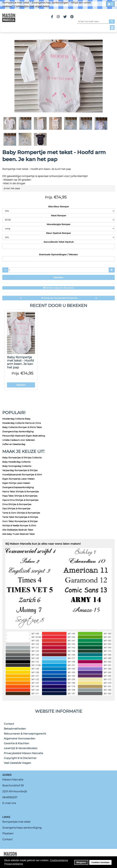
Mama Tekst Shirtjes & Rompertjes (21, 492)
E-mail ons (9, 803)
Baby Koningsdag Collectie (17, 466)
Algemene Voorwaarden (20, 738)
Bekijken (21, 385)
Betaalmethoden (15, 729)
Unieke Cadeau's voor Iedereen (19, 440)
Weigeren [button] (81, 862)
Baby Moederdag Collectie (16, 462)
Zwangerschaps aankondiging (22, 828)
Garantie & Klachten (17, 743)
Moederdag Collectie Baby (16, 419)
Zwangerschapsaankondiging (18, 487)
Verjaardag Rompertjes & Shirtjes (20, 470)
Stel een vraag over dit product (59, 288)
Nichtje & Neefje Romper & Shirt (19, 526)
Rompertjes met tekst (16, 822)
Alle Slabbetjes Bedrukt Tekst (18, 530)
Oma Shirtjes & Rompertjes (17, 504)
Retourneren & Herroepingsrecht (25, 734)
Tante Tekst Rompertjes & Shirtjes (20, 517)
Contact (9, 724)
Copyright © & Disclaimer (20, 758)
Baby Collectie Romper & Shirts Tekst (22, 427)
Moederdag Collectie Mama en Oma (22, 423)
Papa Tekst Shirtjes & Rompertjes (20, 496)
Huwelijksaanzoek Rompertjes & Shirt (22, 475)
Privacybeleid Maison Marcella (23, 753)
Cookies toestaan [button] (100, 862)
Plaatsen (8, 833)
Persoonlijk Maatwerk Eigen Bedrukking (24, 436)
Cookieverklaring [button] (59, 860)
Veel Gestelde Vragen (17, 763)
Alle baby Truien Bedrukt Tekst (18, 534)
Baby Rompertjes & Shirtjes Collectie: (22, 458)
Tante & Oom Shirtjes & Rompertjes (21, 513)
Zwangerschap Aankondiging (18, 431)
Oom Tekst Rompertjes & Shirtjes (20, 521)
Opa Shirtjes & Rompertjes (16, 509)
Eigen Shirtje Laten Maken (16, 483)
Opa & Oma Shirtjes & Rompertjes (20, 500)
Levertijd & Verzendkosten (21, 748)
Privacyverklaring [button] (14, 864)
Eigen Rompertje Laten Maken (18, 479)
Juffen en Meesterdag (14, 444)
